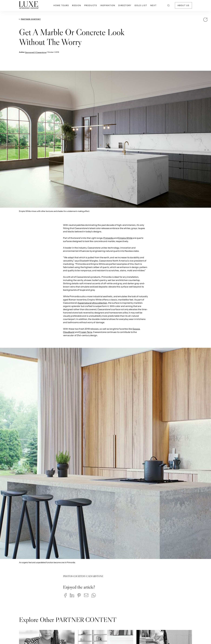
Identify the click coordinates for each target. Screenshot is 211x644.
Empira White (125, 238)
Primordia (108, 238)
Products (91, 5)
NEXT (153, 5)
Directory (125, 5)
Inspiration (108, 5)
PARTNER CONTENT (31, 19)
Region (77, 5)
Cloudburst (69, 332)
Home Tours (61, 5)
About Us (183, 5)
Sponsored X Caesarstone (36, 52)
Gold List (141, 5)
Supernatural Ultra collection (92, 303)
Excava (136, 329)
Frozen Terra (86, 332)
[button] (65, 595)
